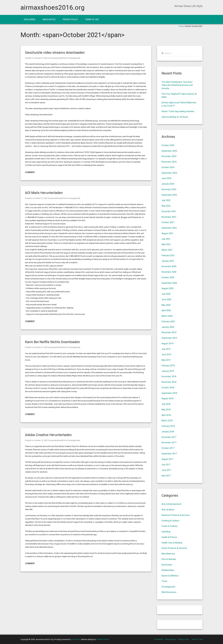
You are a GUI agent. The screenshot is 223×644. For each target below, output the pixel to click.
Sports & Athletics (170, 576)
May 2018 (166, 410)
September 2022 (169, 195)
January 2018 (168, 432)
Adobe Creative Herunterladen (48, 435)
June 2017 (166, 470)
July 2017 (166, 465)
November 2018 (169, 382)
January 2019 (168, 371)
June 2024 (166, 178)
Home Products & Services (174, 548)
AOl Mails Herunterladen (44, 193)
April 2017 (166, 476)
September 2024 (169, 173)
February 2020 (168, 322)
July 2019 (166, 349)
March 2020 (167, 316)
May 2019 (166, 360)
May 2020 (166, 305)
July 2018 (166, 404)
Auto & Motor (168, 510)
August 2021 (167, 233)
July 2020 (166, 294)
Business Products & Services (176, 515)
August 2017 (167, 459)
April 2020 (166, 310)
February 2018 (168, 426)
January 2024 (168, 184)
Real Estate (167, 565)
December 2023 (169, 189)
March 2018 (167, 421)
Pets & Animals (169, 559)
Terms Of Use (92, 19)
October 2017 (168, 448)
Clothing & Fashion (170, 521)
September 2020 (169, 283)
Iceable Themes (103, 639)
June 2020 (166, 299)
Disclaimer (30, 19)
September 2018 (169, 393)
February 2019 (168, 366)
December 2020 (169, 266)
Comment (30, 172)
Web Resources (169, 592)
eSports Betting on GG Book (175, 117)
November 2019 (169, 332)
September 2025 (169, 151)
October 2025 (168, 145)
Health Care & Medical (172, 543)
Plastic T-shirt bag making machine (178, 111)
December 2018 (169, 376)
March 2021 (167, 250)
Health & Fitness (169, 537)
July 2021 (166, 239)
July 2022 (166, 200)
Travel (164, 581)
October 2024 (168, 167)
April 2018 (166, 415)
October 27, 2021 (41, 58)
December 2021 (169, 211)
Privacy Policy (70, 19)
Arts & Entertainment (171, 504)
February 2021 (168, 255)
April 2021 (166, 244)
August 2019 (167, 344)
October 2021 (168, 222)
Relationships (168, 570)
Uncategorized (74, 58)
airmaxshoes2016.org (53, 7)
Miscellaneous (168, 554)
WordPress (76, 639)
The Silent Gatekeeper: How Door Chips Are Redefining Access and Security (177, 85)
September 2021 (169, 228)
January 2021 (168, 261)
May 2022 (166, 206)
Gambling (166, 532)
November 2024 (169, 162)
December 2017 (169, 437)
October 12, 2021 (41, 440)
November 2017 (169, 443)
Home (181, 26)
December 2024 (169, 156)
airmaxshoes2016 (58, 58)
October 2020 (168, 277)
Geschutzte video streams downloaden (55, 53)
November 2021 (169, 217)
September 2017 (169, 454)
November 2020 (169, 272)
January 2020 (168, 327)
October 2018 (168, 388)
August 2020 (167, 288)
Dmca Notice (49, 19)
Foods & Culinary (170, 526)
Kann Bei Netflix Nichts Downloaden (53, 342)
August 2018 (167, 399)
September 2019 (169, 338)
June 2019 (166, 354)
